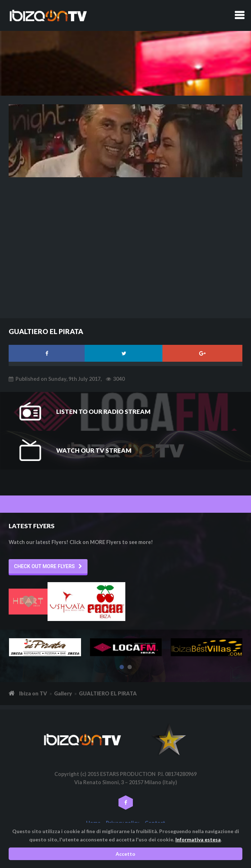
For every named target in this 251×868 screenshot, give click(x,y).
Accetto (125, 854)
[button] (48, 566)
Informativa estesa (198, 839)
